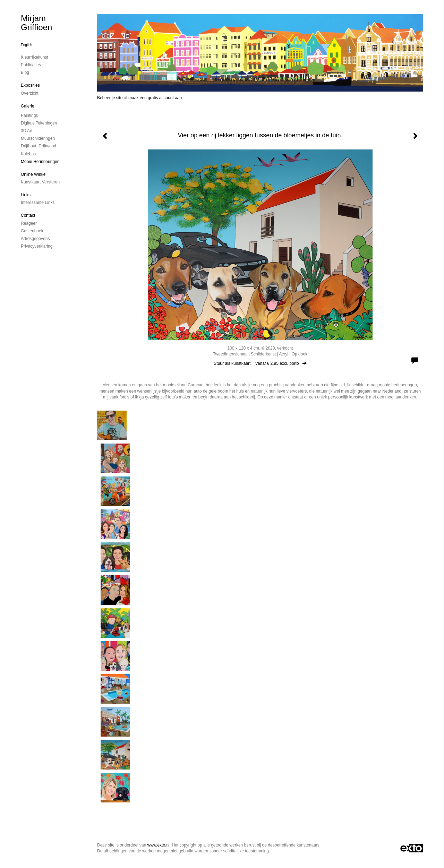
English (27, 45)
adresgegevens (35, 239)
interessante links (38, 203)
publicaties (31, 65)
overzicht (30, 93)
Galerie (28, 106)
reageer (29, 223)
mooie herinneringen (40, 162)
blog (25, 72)
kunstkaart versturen (40, 182)
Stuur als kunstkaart (260, 363)
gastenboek (32, 231)
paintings (29, 115)
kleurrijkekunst (35, 57)
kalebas (28, 154)
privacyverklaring (37, 246)
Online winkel (34, 174)
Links (26, 195)
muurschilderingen (38, 138)
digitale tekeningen (39, 123)
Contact (28, 215)
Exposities (30, 85)
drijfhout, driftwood (39, 146)
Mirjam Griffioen (36, 23)
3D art (27, 131)
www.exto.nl (159, 845)
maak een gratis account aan (155, 98)
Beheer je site (110, 98)
